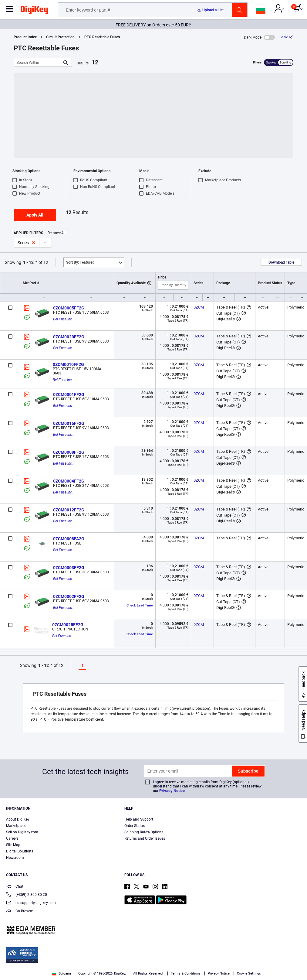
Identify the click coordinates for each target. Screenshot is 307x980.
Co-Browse (19, 912)
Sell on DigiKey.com (22, 832)
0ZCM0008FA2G (69, 539)
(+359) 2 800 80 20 (27, 895)
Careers (12, 838)
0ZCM (199, 307)
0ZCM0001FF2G (69, 394)
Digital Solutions (20, 851)
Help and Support (139, 819)
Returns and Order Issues (145, 838)
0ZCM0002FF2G (69, 596)
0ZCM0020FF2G (69, 337)
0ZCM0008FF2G (69, 452)
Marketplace (16, 826)
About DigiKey (18, 819)
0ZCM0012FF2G (69, 510)
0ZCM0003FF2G (69, 568)
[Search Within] (38, 62)
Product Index (25, 37)
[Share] (287, 37)
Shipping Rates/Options (144, 832)
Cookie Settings (249, 973)
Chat (15, 887)
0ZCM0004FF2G (69, 481)
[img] (34, 11)
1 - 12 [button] (28, 262)
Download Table (281, 262)
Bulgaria (62, 973)
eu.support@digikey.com (31, 903)
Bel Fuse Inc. (63, 319)
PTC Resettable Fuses (102, 37)
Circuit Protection (60, 37)
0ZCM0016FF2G (69, 423)
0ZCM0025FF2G (68, 625)
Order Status (135, 826)
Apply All (35, 215)
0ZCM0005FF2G (69, 308)
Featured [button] (80, 262)
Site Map (13, 845)
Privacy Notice (172, 791)
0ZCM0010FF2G (68, 364)
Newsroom (15, 858)
